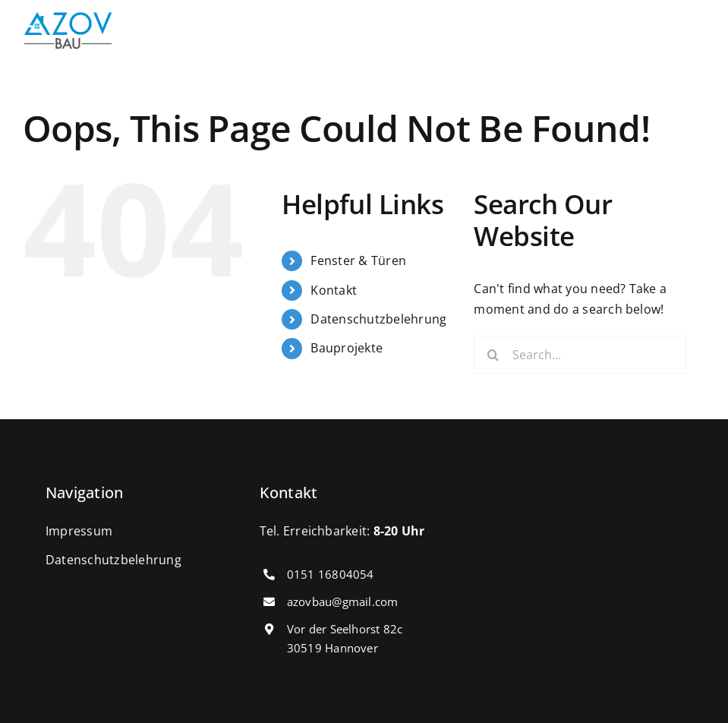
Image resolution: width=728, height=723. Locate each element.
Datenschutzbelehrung (378, 319)
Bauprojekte (347, 348)
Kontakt (334, 290)
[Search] (493, 355)
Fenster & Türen (358, 260)
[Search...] (580, 355)
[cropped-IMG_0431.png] (68, 18)
